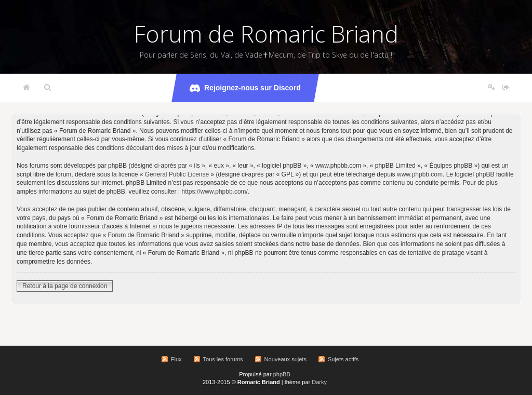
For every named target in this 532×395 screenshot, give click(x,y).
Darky (319, 382)
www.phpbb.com (420, 174)
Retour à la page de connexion (65, 286)
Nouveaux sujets (285, 359)
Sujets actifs (343, 359)
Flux (176, 359)
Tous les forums (223, 359)
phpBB (282, 374)
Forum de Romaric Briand (266, 34)
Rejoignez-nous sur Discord (245, 88)
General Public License (177, 174)
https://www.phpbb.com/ (215, 192)
